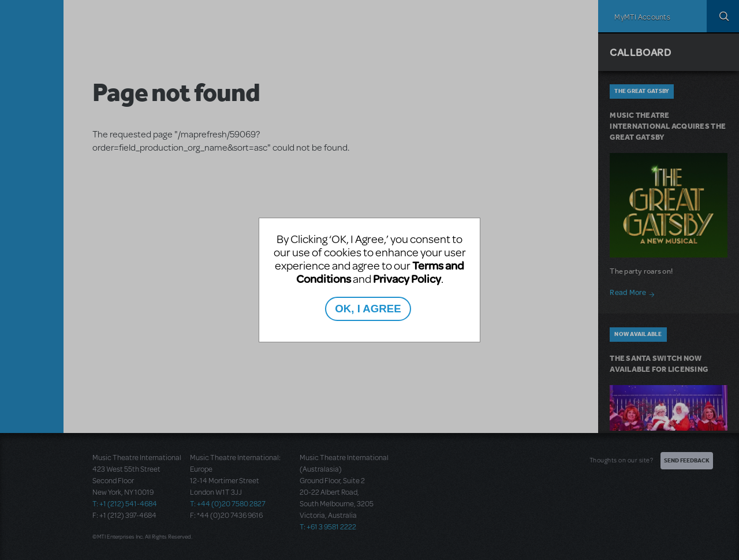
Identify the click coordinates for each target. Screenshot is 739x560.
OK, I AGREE (368, 309)
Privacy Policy (407, 279)
